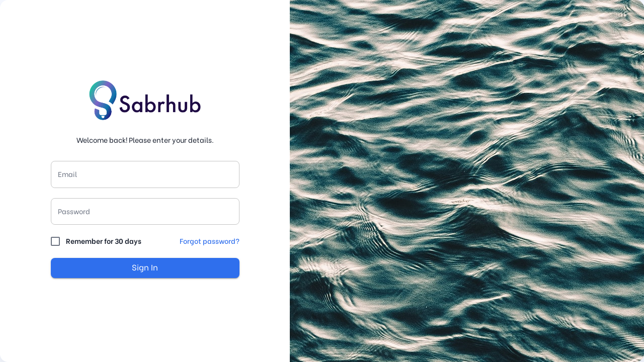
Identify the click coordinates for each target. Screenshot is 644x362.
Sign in (145, 268)
